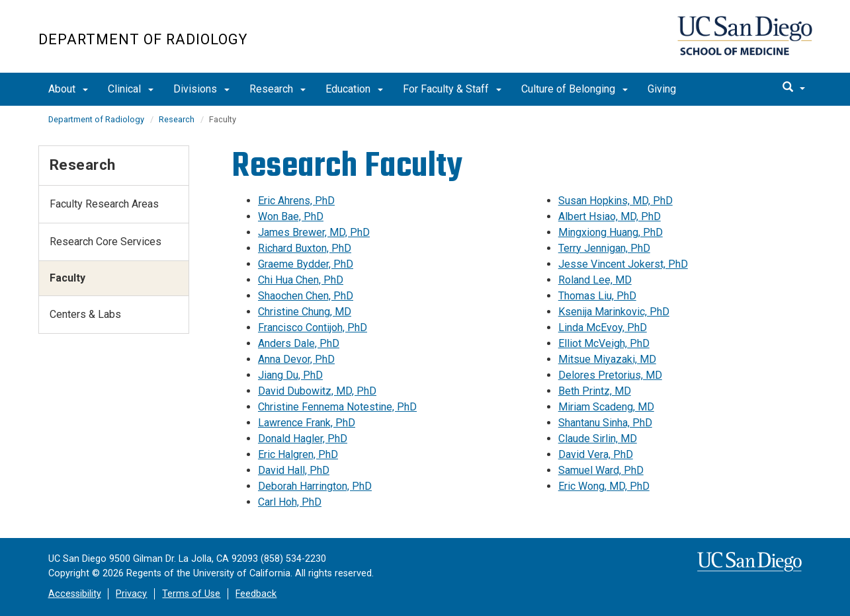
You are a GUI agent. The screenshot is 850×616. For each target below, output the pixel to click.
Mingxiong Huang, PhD (611, 232)
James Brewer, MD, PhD (314, 232)
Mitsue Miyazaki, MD (607, 359)
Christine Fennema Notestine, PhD (337, 407)
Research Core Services (106, 242)
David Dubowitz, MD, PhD (317, 391)
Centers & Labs (85, 314)
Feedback (256, 594)
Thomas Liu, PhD (597, 296)
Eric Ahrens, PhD (296, 201)
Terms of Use (191, 594)
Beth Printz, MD (595, 391)
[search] (794, 88)
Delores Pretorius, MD (610, 375)
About (68, 89)
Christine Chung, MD (305, 312)
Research (277, 89)
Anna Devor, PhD (296, 359)
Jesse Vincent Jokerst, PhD (623, 264)
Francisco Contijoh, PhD (313, 327)
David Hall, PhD (294, 470)
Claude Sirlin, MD (598, 439)
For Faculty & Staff (452, 89)
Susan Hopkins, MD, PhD (616, 201)
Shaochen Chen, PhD (306, 296)
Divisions (201, 89)
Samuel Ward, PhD (601, 470)
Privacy (131, 594)
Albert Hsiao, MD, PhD (610, 216)
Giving (662, 89)
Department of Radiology (143, 39)
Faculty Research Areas (104, 204)
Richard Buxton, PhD (305, 248)
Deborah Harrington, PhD (315, 486)
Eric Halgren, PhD (298, 454)
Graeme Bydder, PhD (306, 264)
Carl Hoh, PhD (290, 502)
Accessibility (75, 594)
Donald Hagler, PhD (303, 439)
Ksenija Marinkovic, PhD (614, 312)
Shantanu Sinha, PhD (605, 423)
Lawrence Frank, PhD (307, 423)
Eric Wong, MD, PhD (604, 486)
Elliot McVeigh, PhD (604, 343)
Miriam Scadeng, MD (606, 407)
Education (354, 89)
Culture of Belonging (574, 89)
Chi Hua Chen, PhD (301, 280)
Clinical (131, 89)
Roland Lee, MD (595, 280)
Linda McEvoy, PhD (603, 327)
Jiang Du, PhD (290, 375)
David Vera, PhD (596, 454)
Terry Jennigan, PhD (604, 248)
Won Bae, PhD (291, 216)
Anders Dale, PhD (299, 343)
